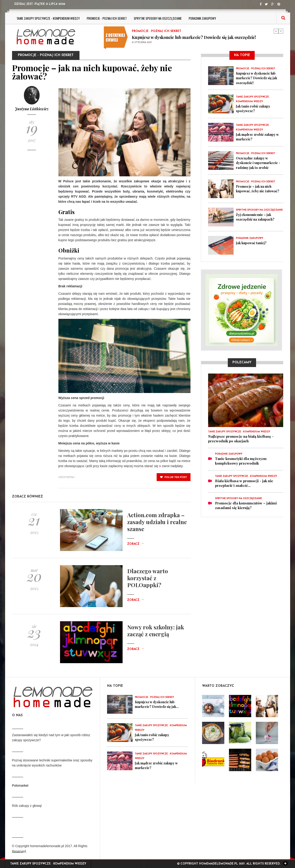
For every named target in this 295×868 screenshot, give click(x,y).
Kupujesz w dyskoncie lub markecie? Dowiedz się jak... (159, 704)
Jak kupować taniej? (252, 243)
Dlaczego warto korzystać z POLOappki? (148, 578)
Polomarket (20, 786)
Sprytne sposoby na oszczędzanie (158, 18)
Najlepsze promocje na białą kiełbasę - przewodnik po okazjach (241, 439)
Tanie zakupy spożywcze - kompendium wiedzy (48, 18)
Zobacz (136, 544)
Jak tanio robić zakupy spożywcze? (254, 108)
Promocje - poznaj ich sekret (107, 18)
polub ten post (174, 477)
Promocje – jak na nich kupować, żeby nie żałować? (259, 189)
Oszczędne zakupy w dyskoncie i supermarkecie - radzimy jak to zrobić (259, 163)
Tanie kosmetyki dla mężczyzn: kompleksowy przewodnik (241, 461)
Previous (276, 31)
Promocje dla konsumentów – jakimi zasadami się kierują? (246, 505)
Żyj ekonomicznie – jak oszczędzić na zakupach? (257, 217)
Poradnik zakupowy (202, 18)
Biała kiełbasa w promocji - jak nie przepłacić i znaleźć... (244, 483)
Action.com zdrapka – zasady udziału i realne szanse (157, 522)
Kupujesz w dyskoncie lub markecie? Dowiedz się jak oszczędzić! (194, 37)
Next (281, 31)
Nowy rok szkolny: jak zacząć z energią (156, 630)
